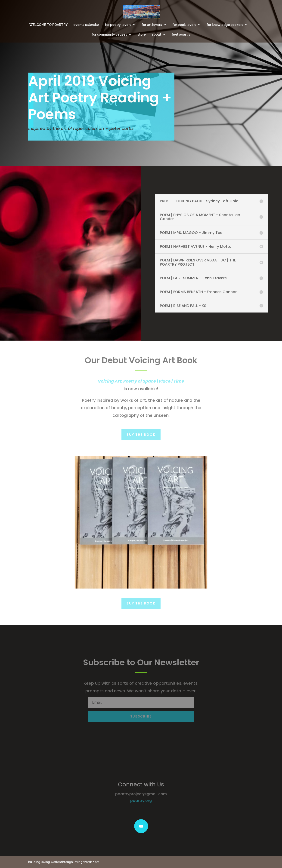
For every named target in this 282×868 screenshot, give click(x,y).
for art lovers (152, 25)
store (142, 35)
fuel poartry (181, 35)
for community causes (109, 35)
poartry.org (141, 801)
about (156, 35)
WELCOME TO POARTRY (48, 25)
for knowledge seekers (225, 25)
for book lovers (184, 25)
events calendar (86, 25)
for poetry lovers (118, 25)
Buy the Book (141, 435)
